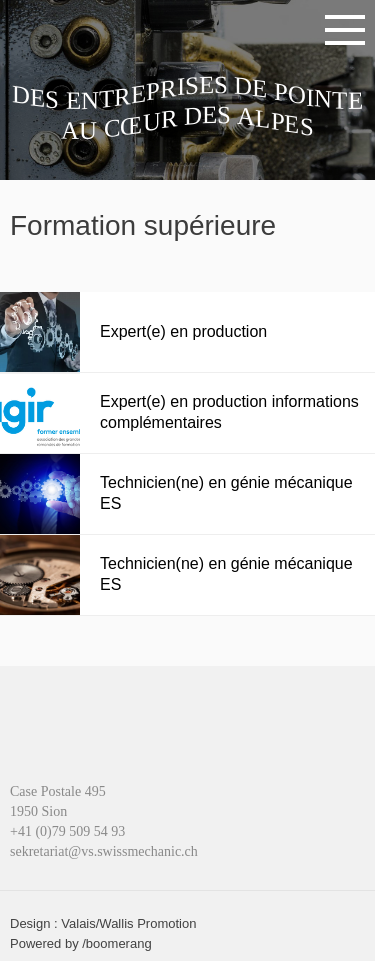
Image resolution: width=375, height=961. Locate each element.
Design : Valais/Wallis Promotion (103, 923)
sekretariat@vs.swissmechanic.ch (104, 851)
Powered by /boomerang (81, 943)
